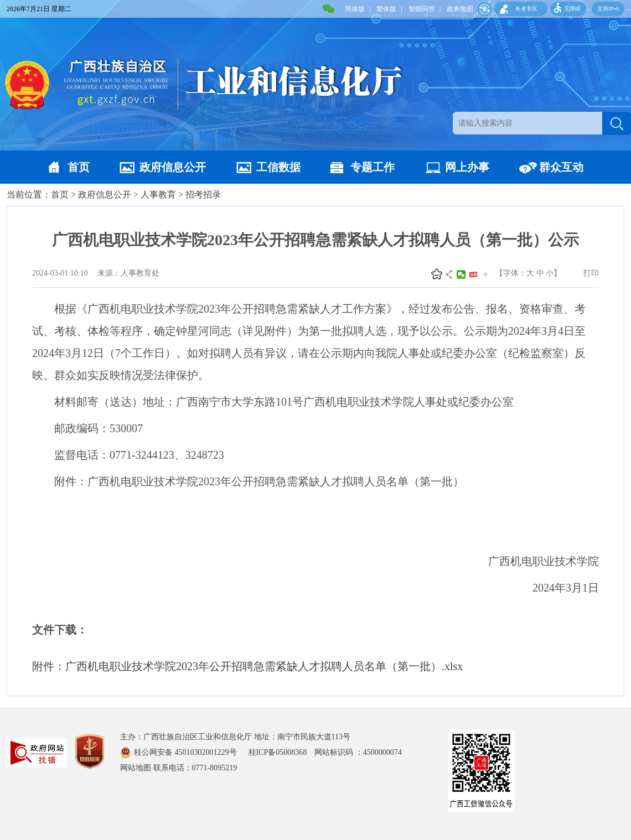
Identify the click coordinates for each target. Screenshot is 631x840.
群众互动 (561, 167)
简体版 (355, 9)
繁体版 (386, 9)
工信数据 (278, 167)
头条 (473, 274)
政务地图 (460, 9)
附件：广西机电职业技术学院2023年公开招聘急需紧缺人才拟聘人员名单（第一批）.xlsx (247, 666)
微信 (461, 274)
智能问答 (422, 9)
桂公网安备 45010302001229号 (186, 752)
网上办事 (467, 167)
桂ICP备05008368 (282, 752)
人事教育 (158, 195)
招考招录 (203, 195)
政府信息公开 (173, 167)
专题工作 (373, 167)
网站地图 (136, 768)
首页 (79, 167)
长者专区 (526, 9)
